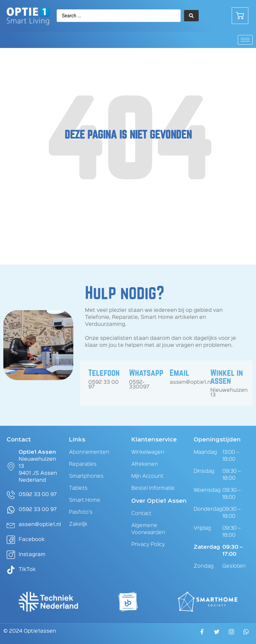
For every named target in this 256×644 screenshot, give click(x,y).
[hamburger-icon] (245, 40)
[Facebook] (202, 634)
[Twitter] (217, 634)
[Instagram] (231, 634)
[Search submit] (191, 16)
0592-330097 (139, 385)
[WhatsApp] (246, 634)
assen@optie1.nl (191, 382)
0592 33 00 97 (103, 385)
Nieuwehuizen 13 (229, 393)
